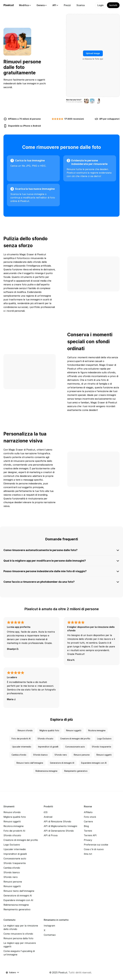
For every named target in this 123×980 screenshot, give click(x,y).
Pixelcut (9, 5)
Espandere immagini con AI (94, 763)
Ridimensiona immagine (46, 771)
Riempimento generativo (76, 771)
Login (100, 5)
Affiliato (88, 812)
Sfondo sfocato (45, 739)
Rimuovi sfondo (25, 730)
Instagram (49, 926)
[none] (61, 401)
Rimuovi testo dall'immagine (30, 763)
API (55, 5)
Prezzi (67, 5)
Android (37, 126)
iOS (46, 812)
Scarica (81, 5)
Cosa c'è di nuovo (94, 849)
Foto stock (90, 817)
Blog (86, 826)
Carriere (88, 821)
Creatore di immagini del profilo (75, 739)
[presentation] (93, 55)
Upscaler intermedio (22, 747)
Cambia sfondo (19, 755)
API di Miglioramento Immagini (60, 826)
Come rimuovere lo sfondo (18, 934)
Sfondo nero (61, 755)
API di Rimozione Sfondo (57, 821)
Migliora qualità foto (49, 730)
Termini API (90, 835)
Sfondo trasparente (101, 747)
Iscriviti (113, 5)
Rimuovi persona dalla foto (18, 938)
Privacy (88, 840)
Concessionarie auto (75, 747)
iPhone (27, 126)
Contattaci (50, 935)
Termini (88, 831)
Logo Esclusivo (104, 739)
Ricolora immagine (97, 730)
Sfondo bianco (40, 755)
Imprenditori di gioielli (48, 747)
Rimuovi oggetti (74, 730)
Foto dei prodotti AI (21, 739)
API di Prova (51, 835)
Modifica (25, 5)
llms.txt (88, 854)
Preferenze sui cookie (96, 845)
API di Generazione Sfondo (59, 831)
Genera (42, 5)
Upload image (93, 53)
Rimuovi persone (82, 755)
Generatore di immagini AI (62, 763)
